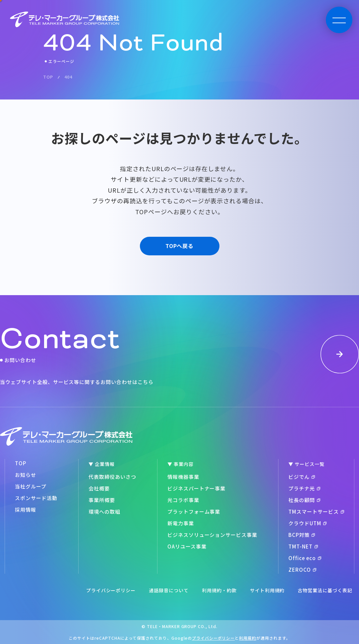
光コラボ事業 (183, 500)
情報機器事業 (183, 477)
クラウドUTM (307, 523)
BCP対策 (302, 535)
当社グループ (31, 486)
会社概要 (99, 488)
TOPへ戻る (180, 246)
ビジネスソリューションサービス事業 (212, 535)
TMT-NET (303, 546)
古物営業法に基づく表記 (325, 590)
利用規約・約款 (219, 590)
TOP (21, 463)
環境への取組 (104, 512)
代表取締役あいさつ (112, 477)
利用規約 (248, 638)
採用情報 (26, 510)
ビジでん (302, 477)
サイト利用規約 (267, 590)
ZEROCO (302, 570)
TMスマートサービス (316, 512)
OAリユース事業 (187, 546)
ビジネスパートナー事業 (197, 488)
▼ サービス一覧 (306, 464)
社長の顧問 (304, 500)
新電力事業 (181, 523)
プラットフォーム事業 (194, 512)
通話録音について (169, 590)
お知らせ (26, 475)
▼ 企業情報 (102, 464)
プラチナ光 (304, 488)
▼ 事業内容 (180, 464)
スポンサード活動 (36, 498)
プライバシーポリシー (111, 590)
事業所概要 (102, 500)
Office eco (305, 558)
